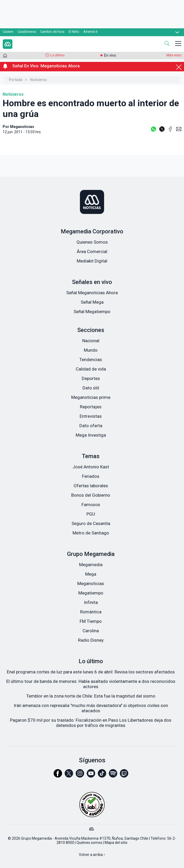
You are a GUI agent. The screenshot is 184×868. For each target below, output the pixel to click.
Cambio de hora (52, 32)
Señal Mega (92, 302)
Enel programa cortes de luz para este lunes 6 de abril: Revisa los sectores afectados (91, 672)
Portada (16, 80)
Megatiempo (91, 593)
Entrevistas (91, 416)
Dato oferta (91, 426)
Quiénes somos (89, 843)
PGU (91, 514)
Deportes (91, 378)
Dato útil (91, 388)
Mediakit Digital (92, 261)
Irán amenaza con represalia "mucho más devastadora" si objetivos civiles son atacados (91, 708)
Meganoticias (91, 583)
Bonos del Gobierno (91, 495)
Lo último (57, 55)
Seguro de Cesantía (91, 523)
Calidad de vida (91, 369)
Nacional (91, 341)
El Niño (74, 32)
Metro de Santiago (91, 533)
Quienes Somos (92, 242)
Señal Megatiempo (92, 312)
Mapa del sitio (116, 843)
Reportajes (91, 407)
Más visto (174, 55)
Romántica (91, 612)
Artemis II (90, 32)
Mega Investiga (91, 435)
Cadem (8, 32)
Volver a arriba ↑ (92, 855)
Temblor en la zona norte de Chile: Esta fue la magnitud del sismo (91, 696)
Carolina (91, 631)
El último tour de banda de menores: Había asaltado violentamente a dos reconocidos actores (91, 684)
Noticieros (39, 80)
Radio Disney (91, 640)
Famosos (91, 505)
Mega (91, 574)
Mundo (91, 350)
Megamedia (91, 565)
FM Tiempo (91, 621)
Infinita (91, 602)
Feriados (91, 476)
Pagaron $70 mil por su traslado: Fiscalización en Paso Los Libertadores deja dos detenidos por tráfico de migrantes (91, 723)
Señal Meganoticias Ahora (92, 293)
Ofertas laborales (91, 486)
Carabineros (27, 32)
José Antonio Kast (91, 467)
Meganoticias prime (91, 397)
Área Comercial (92, 251)
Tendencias (91, 360)
